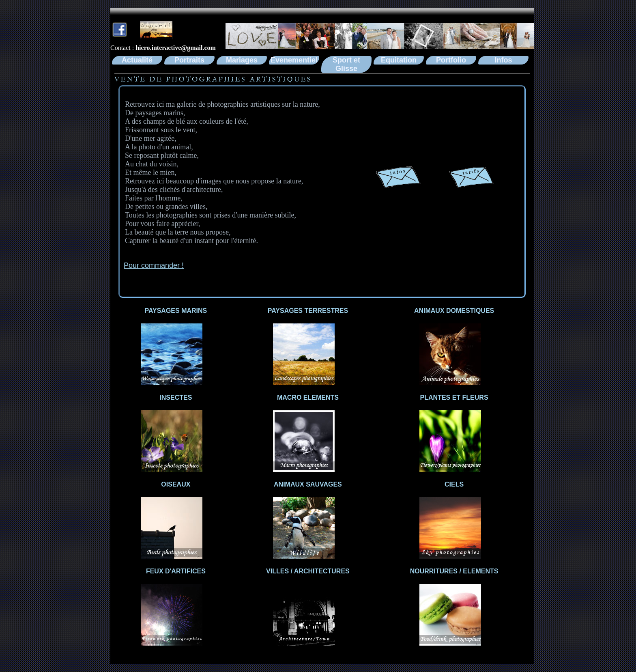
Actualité (137, 60)
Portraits (189, 60)
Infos (504, 60)
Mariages (242, 60)
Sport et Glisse (346, 64)
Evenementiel (294, 60)
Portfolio (451, 60)
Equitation (399, 60)
